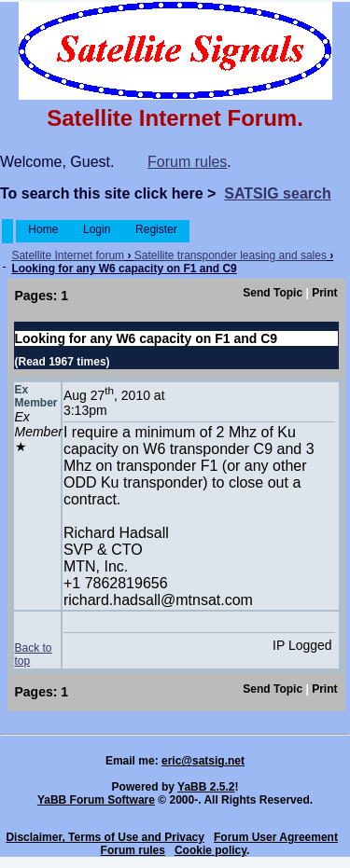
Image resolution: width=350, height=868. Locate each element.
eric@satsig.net (203, 761)
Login (97, 229)
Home (43, 229)
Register (156, 229)
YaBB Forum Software (96, 800)
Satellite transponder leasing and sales (231, 255)
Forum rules (187, 162)
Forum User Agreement (276, 837)
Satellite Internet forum (68, 255)
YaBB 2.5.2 (206, 787)
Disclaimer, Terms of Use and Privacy (105, 837)
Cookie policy (210, 850)
